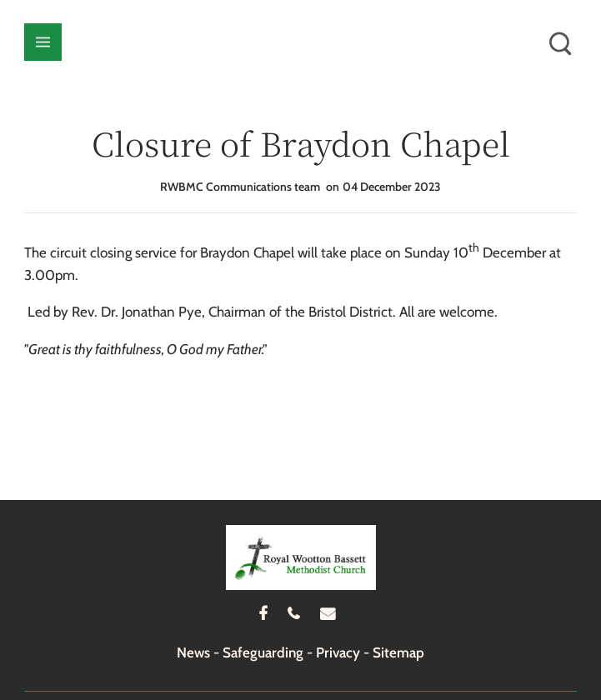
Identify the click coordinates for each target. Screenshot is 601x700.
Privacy (338, 652)
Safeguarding (263, 652)
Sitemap (398, 652)
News (193, 652)
